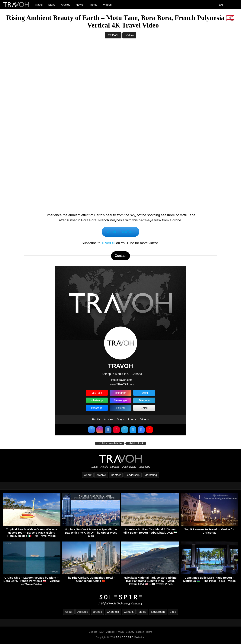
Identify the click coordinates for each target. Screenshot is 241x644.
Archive (101, 475)
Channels (113, 612)
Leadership (133, 475)
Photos (93, 5)
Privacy (120, 632)
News (79, 5)
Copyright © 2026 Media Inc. (121, 637)
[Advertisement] (120, 72)
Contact (116, 475)
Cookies (93, 632)
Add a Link (137, 444)
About (88, 475)
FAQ (101, 632)
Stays (52, 5)
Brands (98, 612)
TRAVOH (114, 35)
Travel (39, 5)
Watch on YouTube (121, 232)
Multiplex (110, 632)
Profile (96, 420)
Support (140, 632)
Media (142, 612)
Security (130, 632)
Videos (107, 5)
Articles (66, 5)
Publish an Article (110, 444)
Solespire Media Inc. (115, 374)
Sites (173, 612)
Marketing (151, 475)
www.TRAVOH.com (122, 384)
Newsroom (158, 612)
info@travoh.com (122, 380)
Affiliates (83, 612)
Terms (149, 632)
